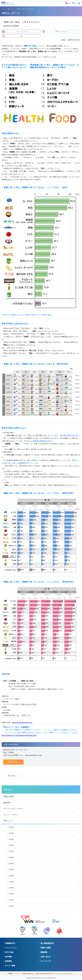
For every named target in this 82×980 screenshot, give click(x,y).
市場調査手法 (10, 943)
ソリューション (11, 948)
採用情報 (8, 961)
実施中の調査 (46, 948)
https (4, 735)
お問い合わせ (46, 957)
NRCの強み (9, 952)
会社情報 (8, 957)
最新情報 (44, 952)
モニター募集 (10, 966)
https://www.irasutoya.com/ (22, 723)
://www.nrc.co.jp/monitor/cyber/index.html (21, 735)
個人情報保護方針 (47, 943)
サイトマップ (46, 961)
